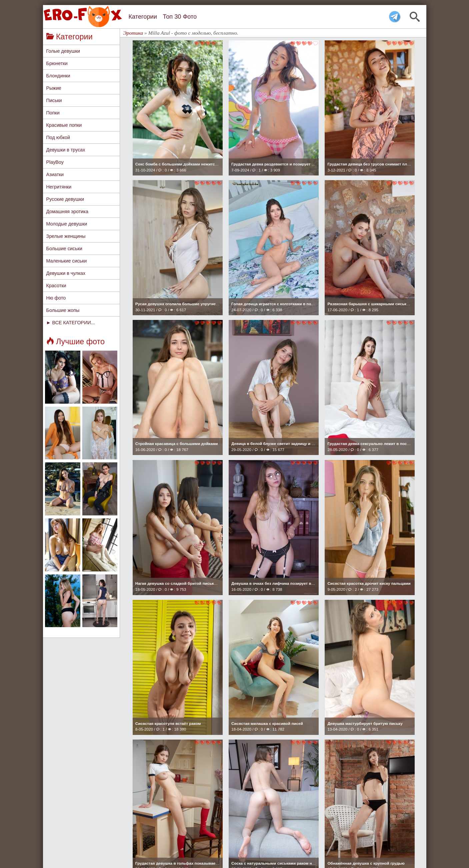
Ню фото (56, 298)
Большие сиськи (64, 249)
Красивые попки (64, 125)
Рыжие (54, 88)
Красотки (56, 286)
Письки (54, 100)
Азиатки (55, 174)
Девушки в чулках (66, 273)
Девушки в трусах (66, 150)
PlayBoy (55, 162)
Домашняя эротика (67, 211)
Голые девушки (63, 51)
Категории (143, 17)
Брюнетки (57, 63)
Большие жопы (63, 310)
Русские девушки (65, 199)
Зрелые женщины (66, 236)
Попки (53, 113)
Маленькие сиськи (67, 261)
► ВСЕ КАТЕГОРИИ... (71, 323)
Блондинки (58, 76)
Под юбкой (58, 137)
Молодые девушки (67, 224)
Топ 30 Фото (180, 17)
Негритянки (59, 187)
